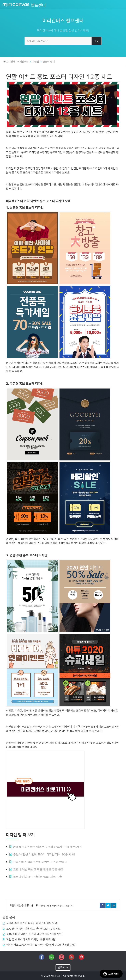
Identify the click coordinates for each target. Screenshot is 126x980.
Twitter (108, 905)
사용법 (36, 61)
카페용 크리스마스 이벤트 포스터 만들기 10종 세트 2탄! (47, 847)
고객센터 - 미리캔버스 (17, 61)
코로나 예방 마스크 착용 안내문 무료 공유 (38, 869)
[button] (32, 905)
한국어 (62, 967)
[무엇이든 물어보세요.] (63, 41)
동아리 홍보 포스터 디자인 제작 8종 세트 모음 (32, 923)
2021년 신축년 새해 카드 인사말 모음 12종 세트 (33, 928)
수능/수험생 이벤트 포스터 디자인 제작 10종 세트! (44, 854)
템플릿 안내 (49, 61)
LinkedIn (114, 905)
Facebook (102, 905)
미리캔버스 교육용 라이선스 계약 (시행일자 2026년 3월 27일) (41, 945)
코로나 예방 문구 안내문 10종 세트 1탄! (38, 877)
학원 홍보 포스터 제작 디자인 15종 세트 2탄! (31, 939)
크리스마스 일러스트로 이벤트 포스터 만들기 (40, 862)
